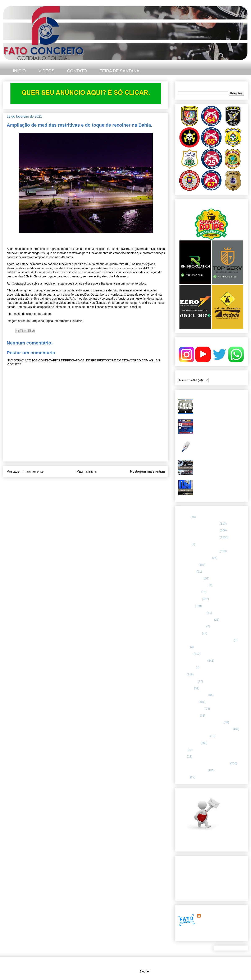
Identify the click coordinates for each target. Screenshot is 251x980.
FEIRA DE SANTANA (119, 71)
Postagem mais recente (25, 471)
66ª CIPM (184, 544)
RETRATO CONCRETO (194, 736)
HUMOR (184, 647)
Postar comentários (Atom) (92, 483)
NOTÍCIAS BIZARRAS (193, 695)
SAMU (182, 750)
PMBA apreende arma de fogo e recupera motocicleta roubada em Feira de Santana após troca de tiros (219, 485)
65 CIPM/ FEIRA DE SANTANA (199, 530)
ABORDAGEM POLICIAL (195, 558)
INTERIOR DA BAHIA (192, 661)
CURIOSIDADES (189, 592)
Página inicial (87, 471)
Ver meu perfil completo (194, 936)
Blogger (145, 971)
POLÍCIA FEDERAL (191, 709)
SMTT (182, 756)
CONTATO (77, 71)
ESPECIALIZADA (190, 599)
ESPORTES (186, 606)
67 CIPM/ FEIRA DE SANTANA (199, 551)
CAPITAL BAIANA (190, 578)
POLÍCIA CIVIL (188, 702)
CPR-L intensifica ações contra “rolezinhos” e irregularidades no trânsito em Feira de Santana (217, 465)
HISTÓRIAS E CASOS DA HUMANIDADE (206, 640)
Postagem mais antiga (147, 471)
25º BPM (184, 517)
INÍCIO (19, 71)
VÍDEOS (46, 71)
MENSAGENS (188, 681)
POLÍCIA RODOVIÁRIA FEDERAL (201, 722)
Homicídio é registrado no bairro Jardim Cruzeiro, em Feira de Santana (216, 445)
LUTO (182, 674)
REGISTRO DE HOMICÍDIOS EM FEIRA (205, 729)
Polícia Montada (189, 716)
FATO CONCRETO (214, 916)
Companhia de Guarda (193, 585)
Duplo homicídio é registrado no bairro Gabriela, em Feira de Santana (220, 402)
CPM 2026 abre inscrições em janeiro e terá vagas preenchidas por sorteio (219, 425)
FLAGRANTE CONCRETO (196, 620)
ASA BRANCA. (188, 565)
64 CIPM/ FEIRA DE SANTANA (199, 524)
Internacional (187, 667)
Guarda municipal (190, 633)
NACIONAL (186, 688)
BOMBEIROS (187, 572)
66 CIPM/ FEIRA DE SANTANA (199, 537)
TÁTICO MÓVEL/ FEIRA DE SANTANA (204, 763)
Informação (186, 654)
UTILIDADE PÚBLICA (193, 770)
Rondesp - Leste (189, 743)
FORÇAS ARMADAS (192, 626)
